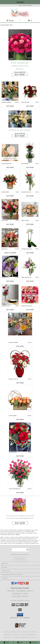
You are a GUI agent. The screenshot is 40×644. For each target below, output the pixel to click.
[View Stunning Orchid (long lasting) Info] (30, 238)
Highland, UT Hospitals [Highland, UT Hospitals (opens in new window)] (30, 632)
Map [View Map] (20, 642)
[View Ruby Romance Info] (30, 152)
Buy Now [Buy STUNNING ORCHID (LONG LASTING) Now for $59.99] (30, 253)
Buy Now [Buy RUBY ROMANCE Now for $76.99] (30, 167)
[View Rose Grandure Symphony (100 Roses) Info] (20, 45)
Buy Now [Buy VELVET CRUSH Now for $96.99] (10, 224)
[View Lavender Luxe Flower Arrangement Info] (10, 266)
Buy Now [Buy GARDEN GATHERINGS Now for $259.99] (10, 106)
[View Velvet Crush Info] (10, 209)
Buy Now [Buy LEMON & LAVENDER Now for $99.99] (20, 346)
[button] (20, 615)
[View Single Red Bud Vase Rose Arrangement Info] (30, 181)
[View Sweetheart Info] (10, 238)
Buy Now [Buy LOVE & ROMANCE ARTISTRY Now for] (10, 167)
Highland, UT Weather (11, 635)
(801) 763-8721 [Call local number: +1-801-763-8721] (28, 5)
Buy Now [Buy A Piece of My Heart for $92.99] (20, 136)
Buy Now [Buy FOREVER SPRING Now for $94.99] (10, 196)
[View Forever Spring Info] (10, 181)
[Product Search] (20, 550)
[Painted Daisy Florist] (20, 12)
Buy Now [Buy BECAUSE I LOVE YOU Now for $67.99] (20, 383)
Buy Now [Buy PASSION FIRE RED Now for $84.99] (20, 456)
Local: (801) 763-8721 (20, 596)
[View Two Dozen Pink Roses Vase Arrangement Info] (20, 473)
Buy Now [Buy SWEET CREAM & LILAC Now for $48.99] (30, 281)
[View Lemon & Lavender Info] (20, 324)
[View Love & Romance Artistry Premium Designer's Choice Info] (10, 152)
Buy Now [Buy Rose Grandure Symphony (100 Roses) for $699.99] (20, 74)
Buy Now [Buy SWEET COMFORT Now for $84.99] (30, 224)
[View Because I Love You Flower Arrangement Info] (20, 364)
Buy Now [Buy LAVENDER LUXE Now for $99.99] (10, 281)
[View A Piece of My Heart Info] (20, 119)
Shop (10, 20)
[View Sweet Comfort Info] (30, 209)
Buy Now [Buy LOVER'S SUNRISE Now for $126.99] (20, 419)
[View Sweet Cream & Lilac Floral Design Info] (30, 266)
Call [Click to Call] (7, 642)
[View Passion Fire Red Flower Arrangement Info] (20, 437)
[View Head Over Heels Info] (30, 91)
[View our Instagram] (19, 584)
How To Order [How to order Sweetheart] (10, 253)
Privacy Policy (8, 637)
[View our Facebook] (13, 584)
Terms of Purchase (20, 637)
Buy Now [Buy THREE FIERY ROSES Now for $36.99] (10, 310)
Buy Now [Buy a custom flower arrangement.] (20, 523)
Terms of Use (32, 637)
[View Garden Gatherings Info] (10, 91)
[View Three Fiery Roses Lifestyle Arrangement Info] (10, 295)
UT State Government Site (28, 635)
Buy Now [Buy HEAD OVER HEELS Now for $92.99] (30, 106)
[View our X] (24, 584)
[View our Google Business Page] (16, 584)
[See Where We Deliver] (20, 559)
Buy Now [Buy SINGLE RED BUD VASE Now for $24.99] (30, 196)
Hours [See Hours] (33, 642)
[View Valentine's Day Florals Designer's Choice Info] (30, 295)
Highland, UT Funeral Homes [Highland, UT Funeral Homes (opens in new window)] (12, 632)
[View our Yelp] (27, 584)
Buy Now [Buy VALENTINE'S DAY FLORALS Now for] (30, 310)
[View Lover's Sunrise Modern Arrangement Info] (20, 400)
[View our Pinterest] (21, 584)
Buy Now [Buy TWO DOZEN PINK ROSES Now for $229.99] (20, 493)
